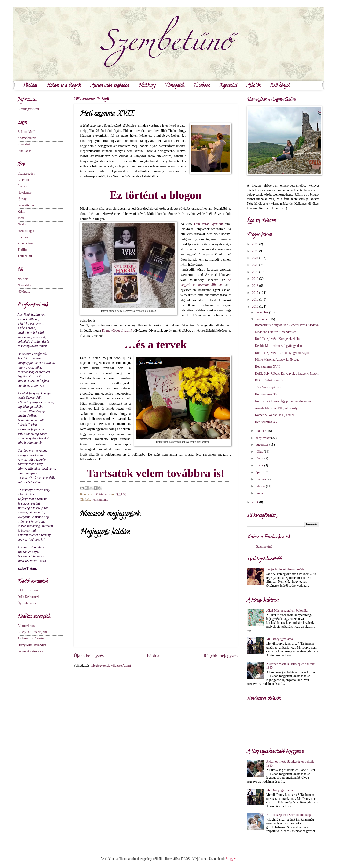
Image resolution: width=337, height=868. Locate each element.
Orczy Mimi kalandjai (32, 645)
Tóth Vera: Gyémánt (268, 387)
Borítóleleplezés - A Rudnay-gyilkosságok (282, 353)
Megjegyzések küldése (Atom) (111, 665)
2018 (255, 286)
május (260, 465)
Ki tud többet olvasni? (117, 330)
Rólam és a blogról (64, 86)
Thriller (22, 250)
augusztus (263, 445)
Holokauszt (25, 192)
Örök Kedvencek (29, 597)
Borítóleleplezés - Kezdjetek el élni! (278, 339)
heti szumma (100, 500)
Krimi (21, 212)
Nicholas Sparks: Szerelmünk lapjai (289, 815)
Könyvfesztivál (27, 138)
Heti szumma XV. (266, 422)
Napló (22, 224)
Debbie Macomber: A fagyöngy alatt (278, 346)
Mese (21, 218)
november (263, 319)
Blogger (231, 859)
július (260, 452)
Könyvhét (24, 144)
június (260, 458)
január (260, 493)
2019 (255, 279)
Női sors (23, 279)
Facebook (202, 86)
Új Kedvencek (27, 603)
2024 (255, 258)
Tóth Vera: (208, 224)
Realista (23, 237)
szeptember (264, 438)
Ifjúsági (22, 199)
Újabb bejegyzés (89, 656)
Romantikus (25, 243)
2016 (255, 299)
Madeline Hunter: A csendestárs (275, 332)
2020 (255, 272)
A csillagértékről (28, 109)
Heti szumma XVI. (267, 394)
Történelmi (25, 256)
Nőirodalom (25, 285)
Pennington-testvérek (31, 651)
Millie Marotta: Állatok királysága (277, 360)
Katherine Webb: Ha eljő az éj (274, 415)
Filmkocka (24, 151)
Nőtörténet (24, 292)
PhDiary (147, 86)
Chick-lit (23, 180)
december (262, 312)
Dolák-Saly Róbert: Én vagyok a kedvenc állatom (287, 374)
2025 (255, 251)
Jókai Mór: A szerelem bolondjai (287, 611)
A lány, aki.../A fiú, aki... (33, 632)
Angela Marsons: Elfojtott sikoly (276, 408)
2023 (255, 265)
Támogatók (175, 86)
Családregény (26, 174)
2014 (255, 502)
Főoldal (30, 86)
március (261, 479)
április (260, 472)
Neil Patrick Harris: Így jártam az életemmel (284, 401)
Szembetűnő (264, 547)
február (261, 486)
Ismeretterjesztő (28, 205)
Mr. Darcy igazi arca (280, 639)
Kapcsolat (228, 86)
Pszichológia (26, 231)
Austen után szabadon (110, 86)
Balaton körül (26, 132)
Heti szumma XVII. (268, 367)
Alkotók (254, 86)
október (261, 431)
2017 (255, 293)
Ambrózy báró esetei (31, 638)
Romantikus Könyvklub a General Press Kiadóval (287, 325)
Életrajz (23, 186)
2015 (255, 307)
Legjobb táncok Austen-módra (286, 569)
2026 (255, 244)
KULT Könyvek (28, 590)
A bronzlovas (26, 626)
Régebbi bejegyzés (221, 656)
